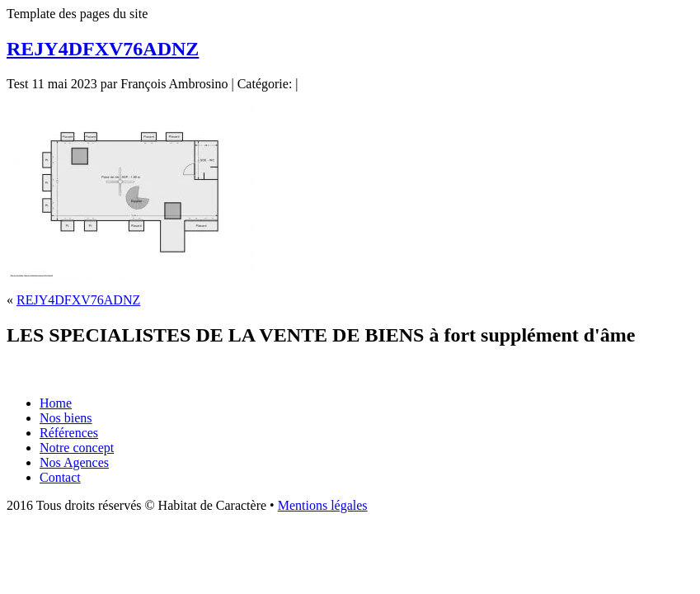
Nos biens (66, 418)
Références (69, 433)
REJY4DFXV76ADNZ (103, 49)
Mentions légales (323, 505)
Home (56, 403)
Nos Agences (74, 462)
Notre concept (77, 448)
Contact (60, 477)
